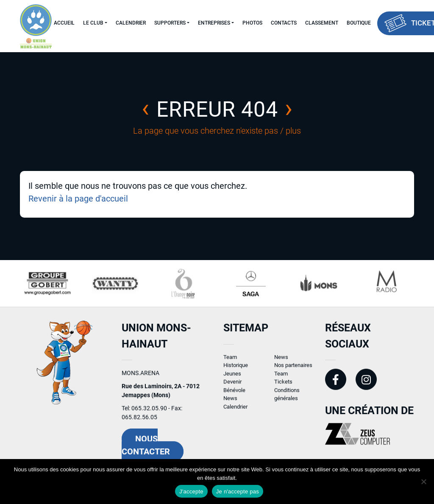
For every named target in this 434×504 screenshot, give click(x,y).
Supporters (170, 23)
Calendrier (131, 23)
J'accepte (191, 491)
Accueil (64, 23)
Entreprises (214, 23)
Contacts (284, 23)
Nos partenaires (293, 369)
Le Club (93, 23)
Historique (236, 369)
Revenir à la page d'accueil (78, 199)
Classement (322, 23)
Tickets (283, 386)
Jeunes (232, 377)
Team (230, 361)
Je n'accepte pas (238, 491)
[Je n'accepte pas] (423, 482)
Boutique (359, 23)
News (230, 402)
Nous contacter (146, 449)
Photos (252, 23)
